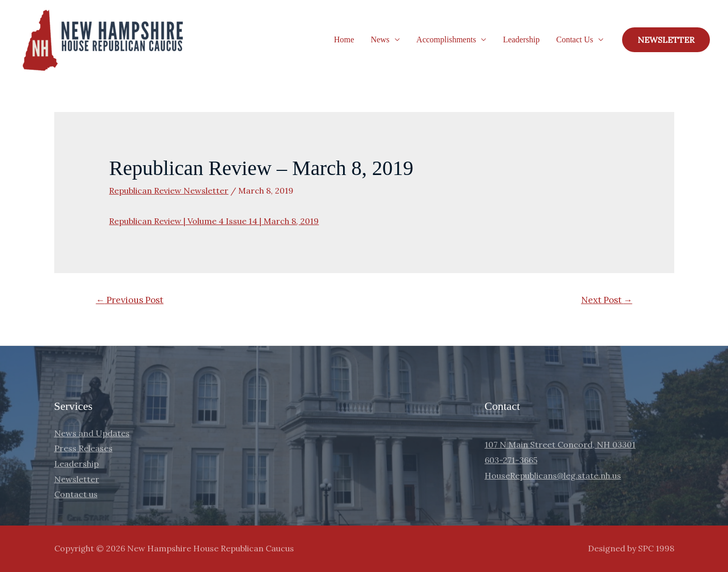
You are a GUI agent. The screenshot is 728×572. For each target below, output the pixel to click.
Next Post (607, 300)
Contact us (76, 494)
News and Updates (92, 433)
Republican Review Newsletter (169, 190)
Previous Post (129, 300)
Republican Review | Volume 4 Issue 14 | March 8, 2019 (214, 221)
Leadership (521, 39)
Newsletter (77, 479)
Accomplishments (446, 39)
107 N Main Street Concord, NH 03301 (560, 444)
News (380, 39)
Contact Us (575, 39)
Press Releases (83, 448)
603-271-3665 (511, 460)
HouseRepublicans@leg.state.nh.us (553, 475)
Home (344, 39)
